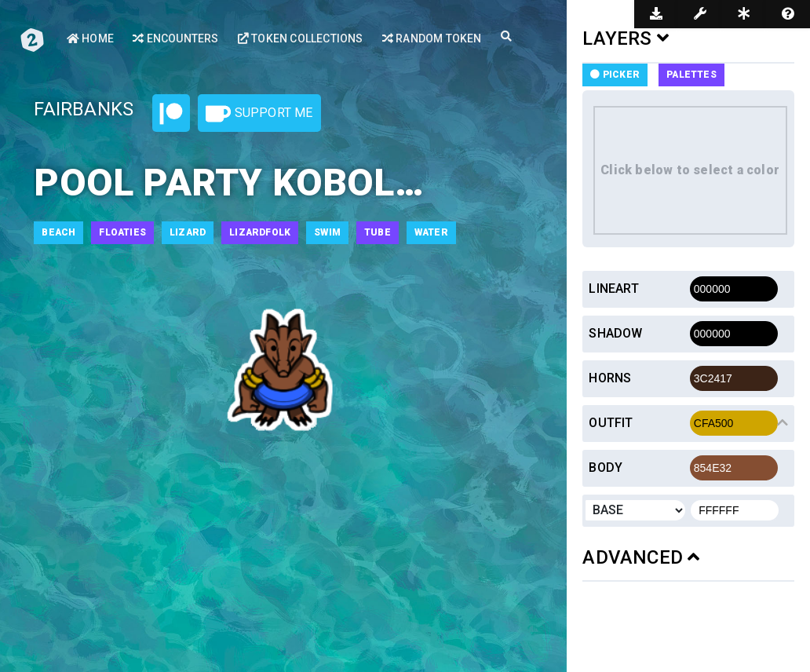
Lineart (613, 289)
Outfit (611, 423)
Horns (610, 378)
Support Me (259, 114)
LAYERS (626, 38)
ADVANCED (641, 557)
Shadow (615, 333)
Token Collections (301, 38)
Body (606, 467)
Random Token (432, 38)
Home (90, 38)
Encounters (175, 38)
